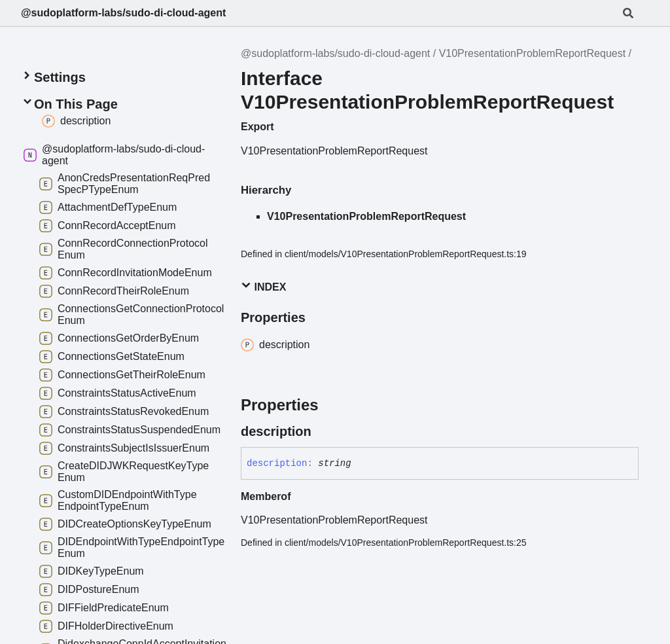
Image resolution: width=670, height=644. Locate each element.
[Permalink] (323, 431)
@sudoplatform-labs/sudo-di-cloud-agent (123, 13)
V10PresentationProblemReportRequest (533, 53)
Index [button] (263, 286)
